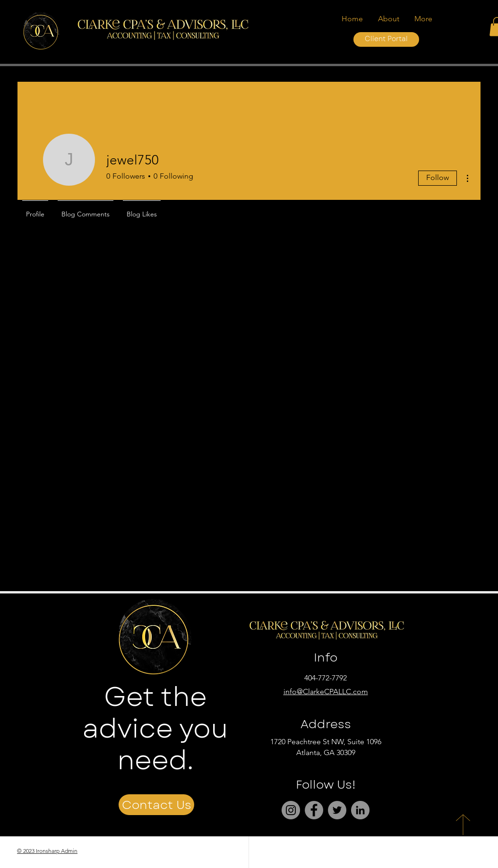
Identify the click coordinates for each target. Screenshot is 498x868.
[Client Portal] (386, 39)
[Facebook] (314, 810)
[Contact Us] (156, 805)
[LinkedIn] (360, 810)
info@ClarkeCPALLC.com (326, 692)
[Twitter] (337, 810)
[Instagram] (291, 810)
